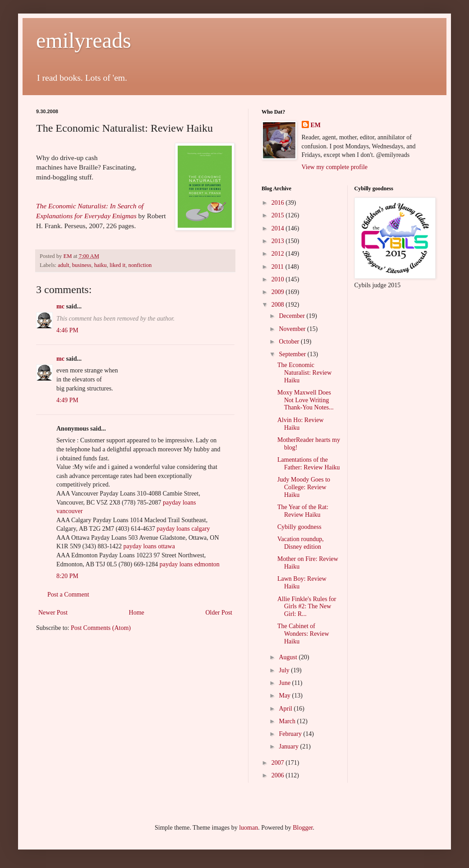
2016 (279, 203)
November (293, 329)
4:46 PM (67, 330)
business (82, 265)
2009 (279, 292)
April (286, 709)
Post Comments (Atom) (101, 628)
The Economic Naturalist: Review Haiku (304, 373)
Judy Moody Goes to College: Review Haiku (304, 487)
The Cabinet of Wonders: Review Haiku (303, 634)
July (285, 670)
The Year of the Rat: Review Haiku (303, 511)
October (290, 342)
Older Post (219, 613)
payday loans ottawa (149, 546)
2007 (279, 763)
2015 (279, 215)
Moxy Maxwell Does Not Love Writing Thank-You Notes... (306, 400)
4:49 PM (67, 400)
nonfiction (140, 265)
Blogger (303, 828)
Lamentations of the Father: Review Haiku (309, 464)
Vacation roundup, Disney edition (301, 543)
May (285, 696)
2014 (279, 228)
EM (316, 125)
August (289, 657)
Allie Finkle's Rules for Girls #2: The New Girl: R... (307, 607)
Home (137, 613)
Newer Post (53, 613)
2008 (279, 305)
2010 (279, 279)
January (289, 746)
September (293, 354)
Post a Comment (68, 595)
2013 (279, 241)
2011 (278, 267)
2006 (279, 775)
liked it (117, 265)
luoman (248, 828)
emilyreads (84, 40)
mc (60, 306)
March (288, 721)
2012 (279, 254)
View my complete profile (335, 167)
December (292, 316)
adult (63, 265)
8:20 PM (67, 576)
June (285, 683)
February (291, 734)
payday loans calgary (183, 529)
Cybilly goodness (299, 527)
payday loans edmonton (190, 564)
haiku (101, 265)
